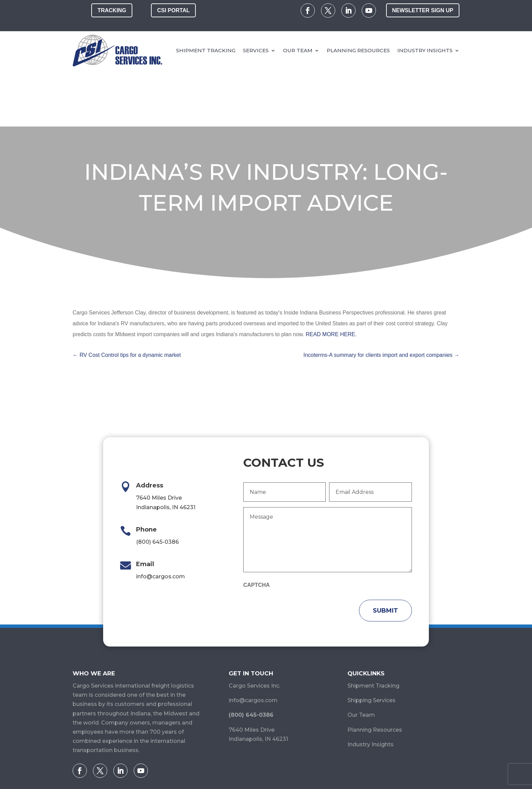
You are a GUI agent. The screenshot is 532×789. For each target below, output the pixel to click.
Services (256, 50)
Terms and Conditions (349, 762)
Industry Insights (425, 50)
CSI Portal (173, 10)
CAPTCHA (256, 528)
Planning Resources (358, 50)
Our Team (298, 50)
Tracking (112, 10)
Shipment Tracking (206, 50)
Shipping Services (372, 644)
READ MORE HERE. (331, 278)
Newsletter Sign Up (423, 10)
